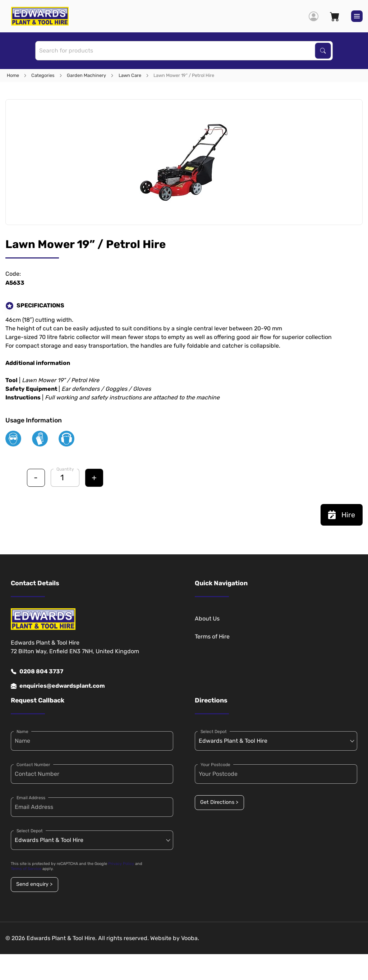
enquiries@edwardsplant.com (58, 686)
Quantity (65, 469)
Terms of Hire (212, 636)
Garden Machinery (86, 75)
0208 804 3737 (37, 672)
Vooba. (190, 938)
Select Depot (30, 831)
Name (22, 732)
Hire (342, 515)
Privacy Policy (121, 864)
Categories (43, 75)
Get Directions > (219, 802)
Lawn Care (130, 75)
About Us (207, 619)
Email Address (31, 798)
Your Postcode (215, 765)
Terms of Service (26, 869)
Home (13, 75)
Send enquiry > (34, 884)
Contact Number (33, 765)
